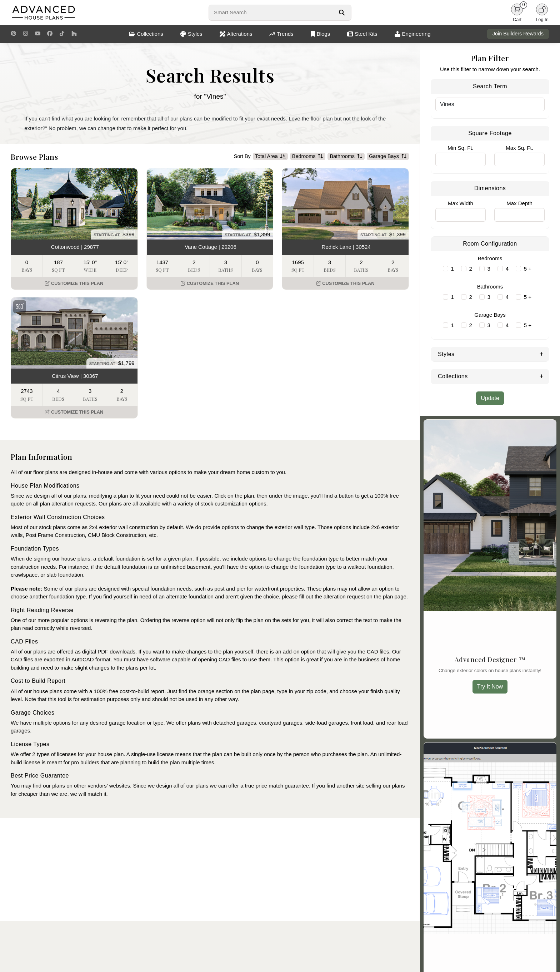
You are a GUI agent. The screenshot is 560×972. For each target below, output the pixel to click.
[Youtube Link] (38, 34)
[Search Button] (342, 13)
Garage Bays (388, 157)
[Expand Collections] (542, 376)
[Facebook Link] (50, 34)
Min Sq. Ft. (461, 148)
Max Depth (519, 203)
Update (490, 398)
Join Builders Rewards (518, 34)
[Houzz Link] (74, 34)
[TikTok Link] (62, 34)
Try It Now (490, 687)
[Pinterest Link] (13, 34)
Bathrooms (346, 157)
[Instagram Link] (26, 34)
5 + (528, 269)
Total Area (270, 157)
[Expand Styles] (542, 354)
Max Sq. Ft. (519, 148)
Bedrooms (308, 157)
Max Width (461, 203)
